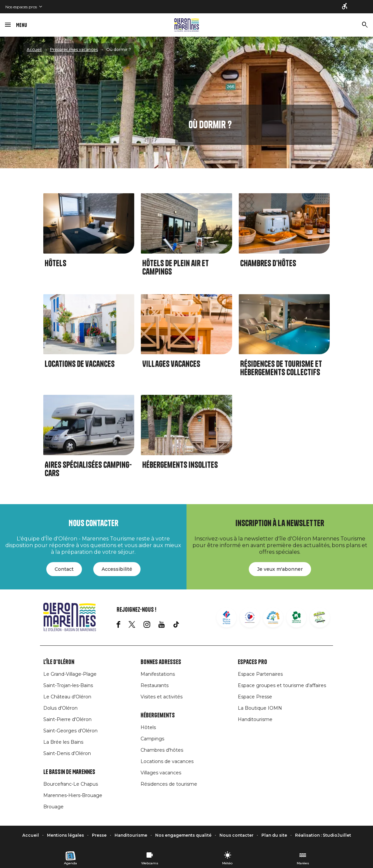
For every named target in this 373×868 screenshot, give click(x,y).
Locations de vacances (80, 364)
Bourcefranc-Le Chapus (71, 784)
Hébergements (158, 715)
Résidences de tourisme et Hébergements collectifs (281, 368)
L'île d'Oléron (59, 662)
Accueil (34, 49)
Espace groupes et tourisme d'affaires (282, 685)
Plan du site (274, 835)
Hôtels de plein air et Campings (176, 268)
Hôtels (55, 263)
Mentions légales (65, 835)
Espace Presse (255, 697)
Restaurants (155, 685)
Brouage (53, 807)
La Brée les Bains (63, 742)
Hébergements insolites (180, 465)
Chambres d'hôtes (162, 750)
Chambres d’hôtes (268, 263)
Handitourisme (255, 719)
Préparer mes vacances (74, 49)
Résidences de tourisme (169, 784)
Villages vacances (171, 364)
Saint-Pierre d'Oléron (67, 719)
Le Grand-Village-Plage (70, 674)
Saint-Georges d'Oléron (70, 731)
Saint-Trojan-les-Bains (68, 685)
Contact (64, 569)
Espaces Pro (252, 662)
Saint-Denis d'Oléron (67, 753)
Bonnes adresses (161, 662)
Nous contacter (236, 835)
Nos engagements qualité (183, 835)
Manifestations (158, 674)
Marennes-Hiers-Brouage (73, 795)
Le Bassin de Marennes (69, 772)
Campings (152, 739)
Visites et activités (162, 697)
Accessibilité (117, 569)
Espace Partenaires (260, 674)
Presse (99, 835)
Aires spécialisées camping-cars (88, 469)
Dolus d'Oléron (60, 708)
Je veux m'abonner (280, 569)
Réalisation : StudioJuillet (323, 835)
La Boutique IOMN (260, 708)
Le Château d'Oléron (67, 697)
